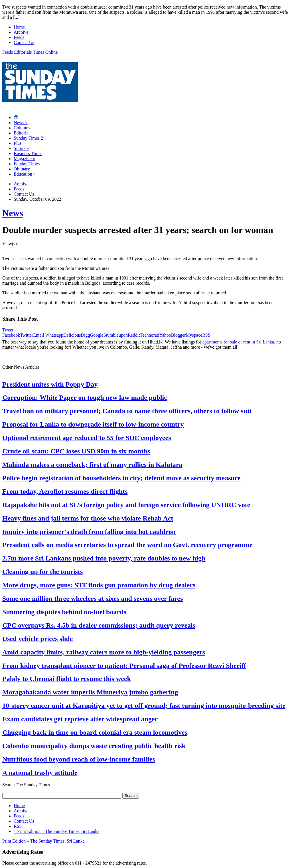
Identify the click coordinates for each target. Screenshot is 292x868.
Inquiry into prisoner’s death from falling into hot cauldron (89, 532)
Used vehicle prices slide (37, 639)
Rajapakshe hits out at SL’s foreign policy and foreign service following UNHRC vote (126, 505)
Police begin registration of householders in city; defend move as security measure (121, 478)
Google (97, 335)
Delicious (72, 335)
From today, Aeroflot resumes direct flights (65, 491)
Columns (22, 128)
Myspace (194, 335)
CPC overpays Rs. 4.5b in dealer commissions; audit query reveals (99, 625)
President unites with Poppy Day (50, 384)
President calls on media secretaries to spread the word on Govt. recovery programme (127, 545)
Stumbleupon (116, 335)
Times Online (45, 52)
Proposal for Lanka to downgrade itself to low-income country (93, 424)
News (21, 123)
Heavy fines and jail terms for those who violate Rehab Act (88, 518)
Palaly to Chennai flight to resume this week (67, 679)
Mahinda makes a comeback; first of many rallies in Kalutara (92, 465)
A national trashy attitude (40, 773)
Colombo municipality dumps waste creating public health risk (94, 746)
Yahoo (165, 335)
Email (38, 335)
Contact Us (24, 42)
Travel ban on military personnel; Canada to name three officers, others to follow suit (127, 411)
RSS (206, 335)
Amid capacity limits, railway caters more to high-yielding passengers (104, 652)
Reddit (134, 335)
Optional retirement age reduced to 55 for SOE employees (87, 438)
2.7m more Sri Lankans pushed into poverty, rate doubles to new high (104, 558)
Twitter (27, 335)
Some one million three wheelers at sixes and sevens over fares (93, 598)
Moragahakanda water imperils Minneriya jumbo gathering (90, 692)
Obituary (22, 169)
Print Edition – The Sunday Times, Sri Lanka (57, 831)
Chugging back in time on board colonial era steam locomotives (95, 732)
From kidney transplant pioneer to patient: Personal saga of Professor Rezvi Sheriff (124, 666)
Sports (21, 148)
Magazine (24, 159)
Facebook (11, 335)
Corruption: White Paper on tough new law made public (85, 397)
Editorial (22, 133)
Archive (21, 32)
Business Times (28, 153)
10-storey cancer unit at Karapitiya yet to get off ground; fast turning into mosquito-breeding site (144, 706)
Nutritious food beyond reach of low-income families (79, 759)
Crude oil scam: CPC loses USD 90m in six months (76, 451)
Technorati (150, 335)
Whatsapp (54, 335)
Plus (18, 143)
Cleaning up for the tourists (42, 572)
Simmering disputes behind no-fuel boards (64, 612)
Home (19, 27)
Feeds (19, 37)
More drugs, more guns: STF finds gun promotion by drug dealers (99, 585)
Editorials (23, 52)
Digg (85, 335)
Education (25, 174)
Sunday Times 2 (28, 138)
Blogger (179, 335)
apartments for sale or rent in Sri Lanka (238, 342)
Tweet (8, 330)
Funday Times (27, 164)
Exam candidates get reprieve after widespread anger (80, 719)
